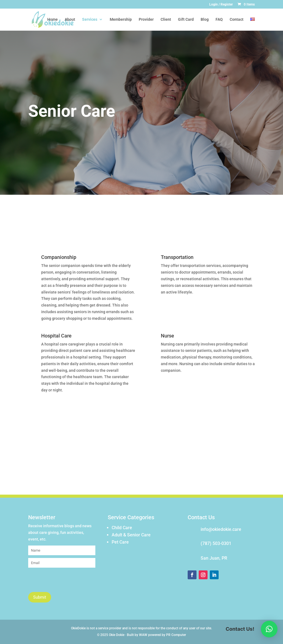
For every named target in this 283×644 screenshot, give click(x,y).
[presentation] (70, 581)
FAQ (219, 20)
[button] (269, 629)
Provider (146, 20)
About (70, 20)
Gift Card (186, 20)
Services (90, 20)
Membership (121, 20)
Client (166, 20)
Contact (237, 20)
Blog (205, 20)
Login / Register (221, 5)
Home (53, 20)
